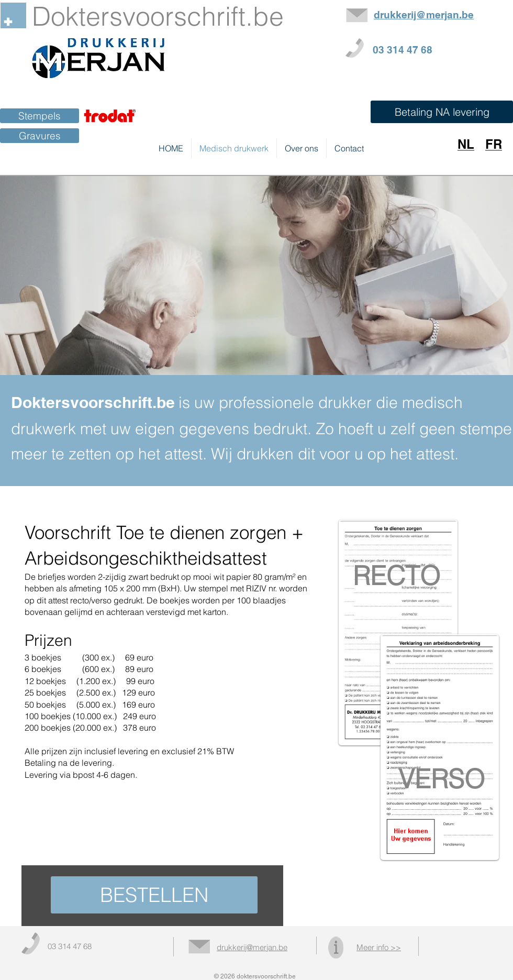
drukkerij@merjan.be (252, 947)
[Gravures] (40, 136)
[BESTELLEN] (154, 895)
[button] (442, 112)
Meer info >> (379, 947)
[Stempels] (40, 116)
